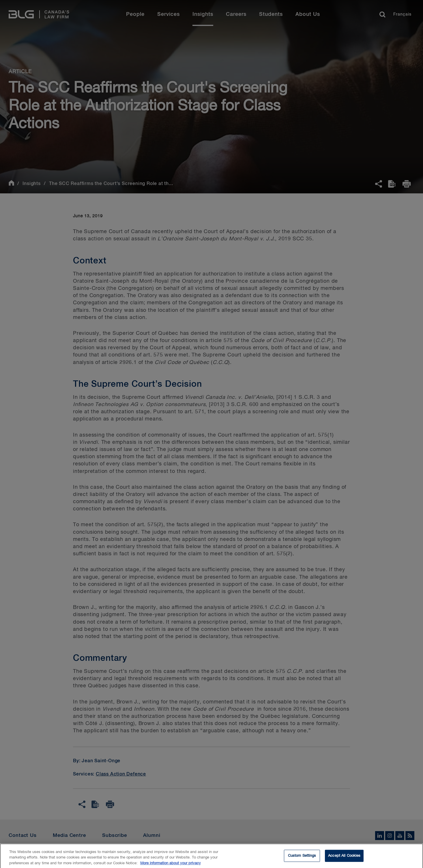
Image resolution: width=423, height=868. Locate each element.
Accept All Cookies (344, 857)
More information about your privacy (171, 865)
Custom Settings (302, 857)
